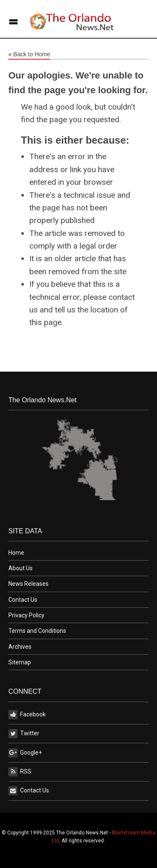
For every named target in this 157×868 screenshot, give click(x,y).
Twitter (24, 734)
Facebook (27, 715)
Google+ (25, 753)
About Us (21, 568)
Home (16, 553)
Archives (20, 647)
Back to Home (29, 55)
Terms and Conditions (37, 631)
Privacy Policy (26, 615)
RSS (20, 772)
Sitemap (20, 662)
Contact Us (23, 600)
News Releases (28, 584)
